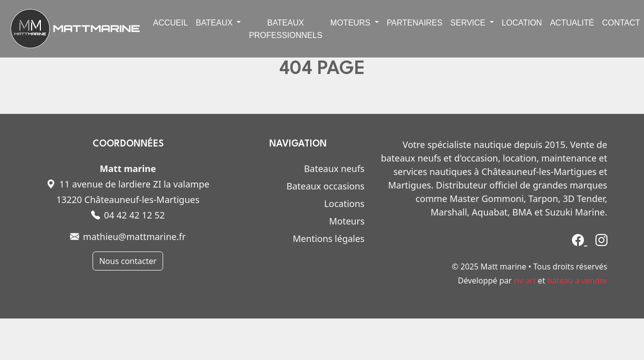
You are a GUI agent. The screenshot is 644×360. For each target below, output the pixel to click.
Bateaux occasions (325, 186)
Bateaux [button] (215, 23)
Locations (345, 203)
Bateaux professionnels (285, 29)
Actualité (572, 23)
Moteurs (347, 221)
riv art (525, 280)
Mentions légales (329, 238)
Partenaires (415, 23)
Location (522, 23)
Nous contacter (128, 261)
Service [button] (469, 23)
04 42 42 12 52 (128, 215)
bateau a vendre (577, 280)
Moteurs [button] (351, 23)
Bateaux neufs (334, 168)
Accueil (170, 23)
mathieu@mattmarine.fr (128, 236)
